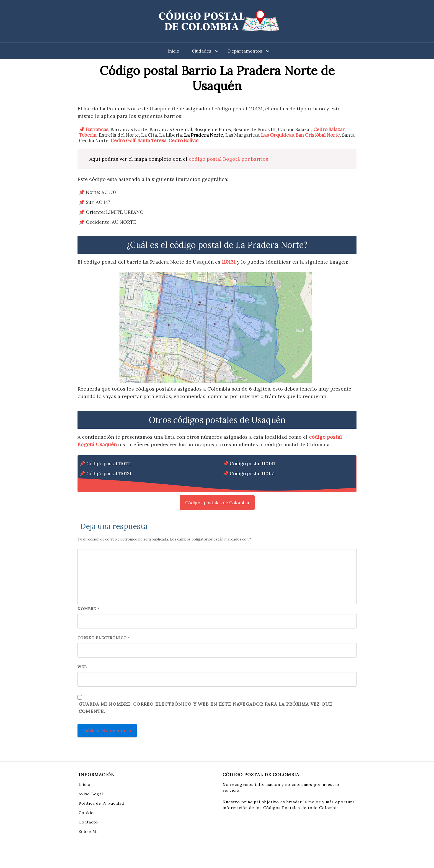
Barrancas (97, 129)
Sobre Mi (88, 831)
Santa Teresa (152, 141)
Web (82, 667)
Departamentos (245, 51)
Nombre (88, 609)
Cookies (87, 813)
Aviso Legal (91, 794)
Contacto (88, 822)
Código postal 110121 (109, 474)
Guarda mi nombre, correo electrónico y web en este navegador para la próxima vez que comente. (205, 708)
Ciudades (201, 51)
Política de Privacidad (101, 803)
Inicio (173, 51)
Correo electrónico (104, 638)
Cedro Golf (123, 141)
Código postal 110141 (252, 464)
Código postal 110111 (109, 464)
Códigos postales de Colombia (217, 503)
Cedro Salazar (329, 129)
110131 (229, 262)
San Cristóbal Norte (318, 135)
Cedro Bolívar (184, 141)
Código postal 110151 (252, 474)
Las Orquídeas (277, 135)
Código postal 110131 (109, 484)
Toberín (88, 135)
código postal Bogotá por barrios (228, 159)
